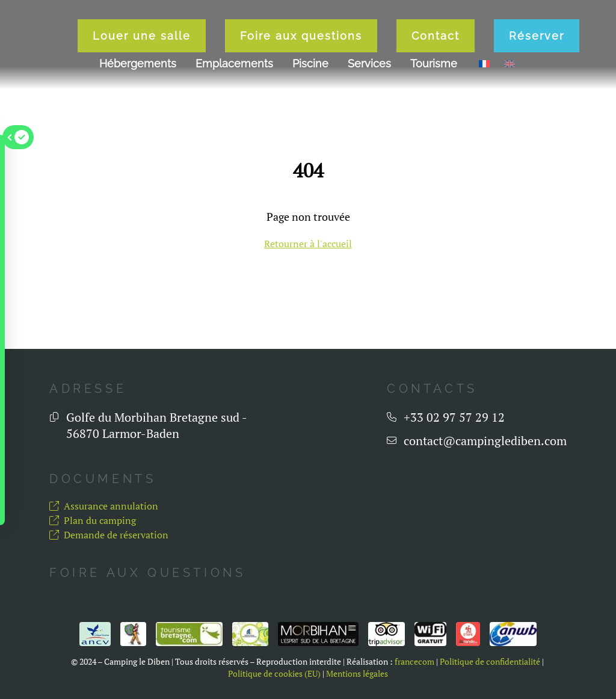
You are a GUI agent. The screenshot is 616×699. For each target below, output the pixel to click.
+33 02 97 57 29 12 (454, 417)
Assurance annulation (104, 506)
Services (369, 110)
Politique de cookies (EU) (274, 674)
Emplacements (234, 110)
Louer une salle (121, 82)
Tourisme (434, 110)
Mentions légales (357, 674)
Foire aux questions (281, 82)
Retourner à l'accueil (308, 244)
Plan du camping (93, 520)
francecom (414, 662)
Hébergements (138, 110)
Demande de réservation (109, 535)
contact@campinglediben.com (485, 441)
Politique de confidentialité (490, 662)
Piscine (310, 110)
